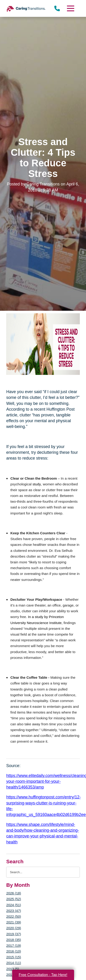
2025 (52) (14, 899)
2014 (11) (14, 963)
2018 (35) (14, 940)
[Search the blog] (43, 872)
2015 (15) (14, 957)
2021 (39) (14, 922)
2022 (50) (14, 916)
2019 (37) (14, 934)
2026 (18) (14, 893)
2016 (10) (14, 951)
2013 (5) (13, 969)
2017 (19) (14, 946)
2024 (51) (14, 905)
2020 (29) (14, 928)
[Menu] (70, 8)
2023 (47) (14, 911)
